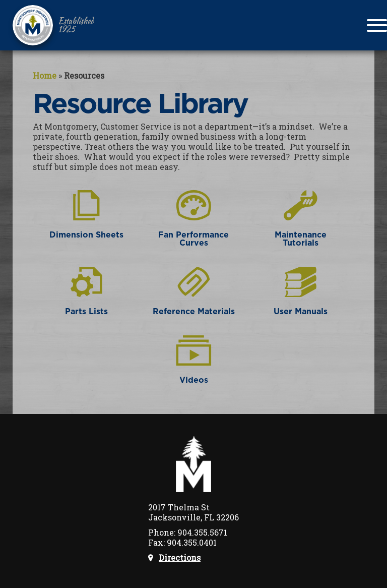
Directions (180, 558)
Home (45, 75)
